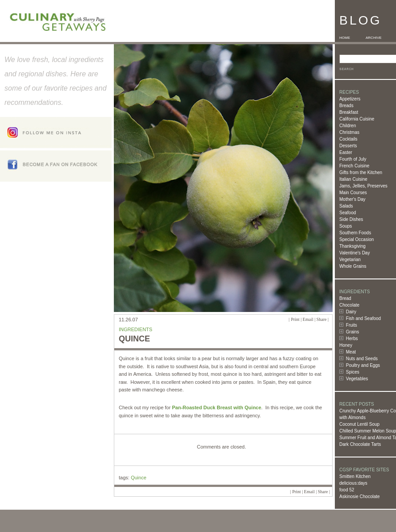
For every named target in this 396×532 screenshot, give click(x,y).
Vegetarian (350, 260)
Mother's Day (352, 199)
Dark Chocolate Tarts (360, 444)
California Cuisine (357, 119)
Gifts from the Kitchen (361, 172)
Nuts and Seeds (362, 359)
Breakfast (349, 112)
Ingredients (135, 329)
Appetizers (350, 99)
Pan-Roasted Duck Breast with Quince (217, 407)
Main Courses (353, 193)
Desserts (348, 146)
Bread (345, 298)
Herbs (352, 339)
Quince (139, 478)
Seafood (348, 213)
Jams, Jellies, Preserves (363, 186)
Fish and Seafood (363, 318)
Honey (346, 345)
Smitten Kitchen (355, 476)
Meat (351, 352)
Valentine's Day (354, 253)
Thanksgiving (352, 246)
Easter (346, 152)
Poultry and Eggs (363, 365)
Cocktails (348, 139)
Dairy (351, 312)
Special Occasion (356, 239)
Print (295, 319)
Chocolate (349, 305)
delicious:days (353, 483)
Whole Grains (353, 266)
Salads (346, 206)
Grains (352, 332)
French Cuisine (354, 166)
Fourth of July (353, 159)
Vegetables (357, 379)
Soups (346, 226)
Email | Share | (316, 319)
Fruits (352, 325)
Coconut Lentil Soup (359, 424)
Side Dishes (351, 219)
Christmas (349, 132)
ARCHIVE (374, 38)
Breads (346, 106)
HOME (345, 38)
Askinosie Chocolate (360, 497)
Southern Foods (355, 233)
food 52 (347, 490)
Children (348, 126)
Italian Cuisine (353, 179)
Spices (353, 372)
